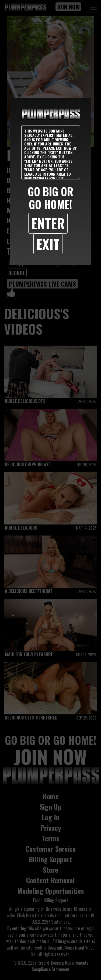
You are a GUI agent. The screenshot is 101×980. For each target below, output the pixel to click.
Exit (48, 244)
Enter (48, 223)
